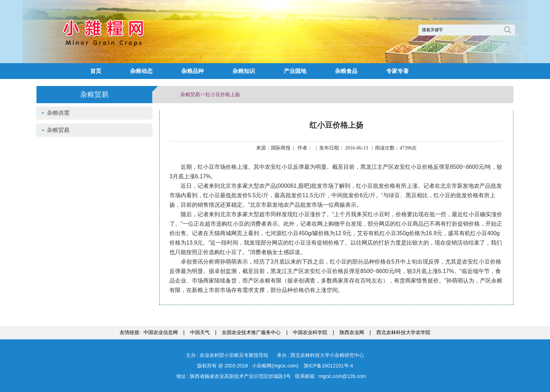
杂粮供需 (58, 113)
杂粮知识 (244, 71)
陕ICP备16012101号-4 (328, 366)
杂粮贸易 (58, 130)
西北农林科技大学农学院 (403, 332)
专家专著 (397, 71)
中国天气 (200, 332)
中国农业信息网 (161, 332)
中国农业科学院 (310, 332)
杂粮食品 (346, 71)
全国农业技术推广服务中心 (251, 332)
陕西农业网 (352, 332)
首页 (96, 71)
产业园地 (295, 71)
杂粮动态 (141, 71)
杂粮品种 (193, 71)
